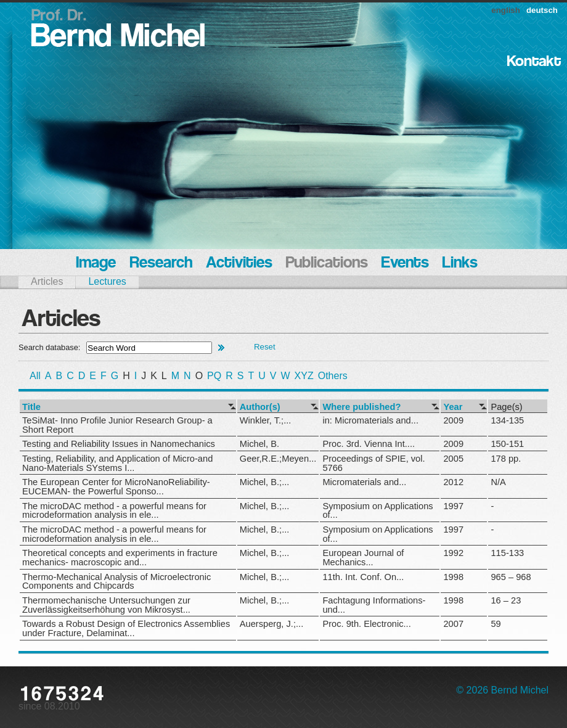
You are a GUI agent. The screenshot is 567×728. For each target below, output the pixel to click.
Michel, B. (259, 444)
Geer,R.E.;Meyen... (278, 459)
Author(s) (260, 407)
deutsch (542, 10)
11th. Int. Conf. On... (363, 577)
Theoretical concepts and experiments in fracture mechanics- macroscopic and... (120, 558)
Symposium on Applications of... (377, 511)
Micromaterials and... (364, 482)
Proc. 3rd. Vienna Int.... (369, 444)
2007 (453, 624)
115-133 (507, 553)
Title (31, 407)
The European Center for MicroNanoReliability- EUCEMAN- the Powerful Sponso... (116, 487)
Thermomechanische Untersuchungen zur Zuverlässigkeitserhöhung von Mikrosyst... (106, 605)
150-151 (507, 444)
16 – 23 (506, 600)
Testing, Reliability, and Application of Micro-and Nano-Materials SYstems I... (117, 463)
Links (460, 264)
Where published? (361, 407)
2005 (453, 459)
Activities (239, 264)
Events (405, 264)
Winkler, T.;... (266, 420)
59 (496, 624)
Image (96, 264)
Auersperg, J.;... (271, 624)
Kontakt (534, 62)
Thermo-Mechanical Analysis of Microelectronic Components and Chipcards (116, 582)
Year (453, 407)
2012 (453, 482)
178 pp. (506, 459)
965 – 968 (511, 577)
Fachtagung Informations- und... (374, 605)
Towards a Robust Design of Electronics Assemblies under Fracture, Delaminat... (126, 628)
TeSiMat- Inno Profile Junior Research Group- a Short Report (117, 425)
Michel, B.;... (265, 482)
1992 (453, 553)
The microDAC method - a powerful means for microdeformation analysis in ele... (114, 511)
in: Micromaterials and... (370, 420)
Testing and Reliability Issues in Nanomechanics (119, 444)
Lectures (107, 281)
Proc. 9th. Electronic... (366, 624)
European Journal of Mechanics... (363, 558)
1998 (453, 577)
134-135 (507, 420)
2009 (453, 420)
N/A (498, 482)
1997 (453, 506)
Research (161, 264)
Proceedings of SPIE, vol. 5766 (373, 463)
